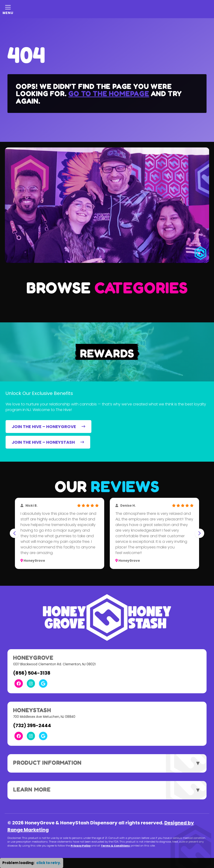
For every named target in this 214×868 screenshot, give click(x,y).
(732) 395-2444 (32, 725)
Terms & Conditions (115, 846)
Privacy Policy (81, 846)
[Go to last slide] (14, 533)
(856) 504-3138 (32, 673)
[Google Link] (43, 683)
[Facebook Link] (19, 683)
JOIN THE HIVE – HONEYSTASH (48, 442)
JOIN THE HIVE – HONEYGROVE (48, 427)
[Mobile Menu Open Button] (8, 9)
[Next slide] (200, 533)
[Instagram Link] (31, 683)
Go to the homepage (109, 93)
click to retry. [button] (49, 863)
